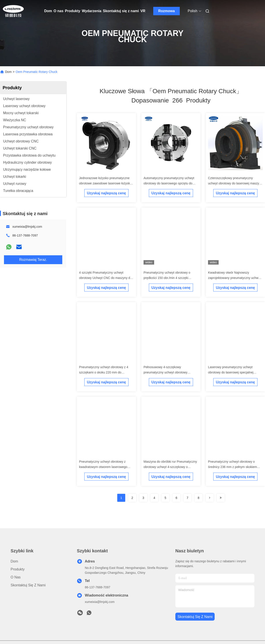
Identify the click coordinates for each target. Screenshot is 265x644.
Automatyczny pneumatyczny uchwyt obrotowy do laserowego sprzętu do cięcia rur (169, 183)
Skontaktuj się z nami (121, 11)
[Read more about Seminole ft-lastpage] (221, 498)
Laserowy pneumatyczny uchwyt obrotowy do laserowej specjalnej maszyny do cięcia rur (231, 372)
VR (143, 11)
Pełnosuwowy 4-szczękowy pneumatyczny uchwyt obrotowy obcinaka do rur (165, 372)
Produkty (73, 11)
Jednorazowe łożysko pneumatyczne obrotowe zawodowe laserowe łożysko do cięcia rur (105, 183)
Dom (48, 11)
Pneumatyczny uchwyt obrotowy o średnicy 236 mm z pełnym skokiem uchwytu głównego (233, 467)
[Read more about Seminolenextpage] (210, 498)
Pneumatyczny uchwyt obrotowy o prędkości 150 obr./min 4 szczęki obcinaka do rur (167, 278)
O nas (59, 11)
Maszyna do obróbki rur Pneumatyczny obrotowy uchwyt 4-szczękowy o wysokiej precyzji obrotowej (170, 467)
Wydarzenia (92, 11)
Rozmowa (167, 11)
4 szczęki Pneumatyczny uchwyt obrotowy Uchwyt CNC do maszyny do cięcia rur (105, 278)
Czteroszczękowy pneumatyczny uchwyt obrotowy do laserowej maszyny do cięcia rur (235, 183)
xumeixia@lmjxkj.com (27, 227)
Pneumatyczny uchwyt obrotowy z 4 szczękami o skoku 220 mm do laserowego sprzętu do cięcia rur (104, 372)
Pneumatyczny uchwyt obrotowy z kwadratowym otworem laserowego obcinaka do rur (103, 467)
